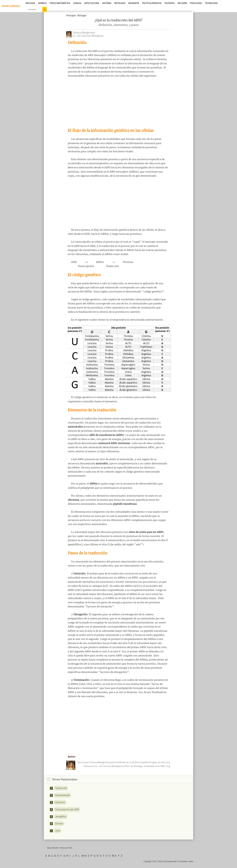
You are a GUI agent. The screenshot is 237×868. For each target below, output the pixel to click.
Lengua (77, 3)
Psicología (196, 3)
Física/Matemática (60, 3)
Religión (182, 3)
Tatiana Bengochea (84, 33)
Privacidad (183, 861)
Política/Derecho (152, 3)
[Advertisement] (118, 103)
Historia (107, 3)
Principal (71, 16)
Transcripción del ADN (67, 810)
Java (58, 831)
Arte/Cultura (92, 3)
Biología (30, 3)
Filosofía (170, 3)
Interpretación (62, 795)
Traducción (61, 788)
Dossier (59, 824)
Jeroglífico (61, 817)
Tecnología (211, 3)
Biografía (134, 3)
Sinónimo (60, 802)
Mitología (120, 3)
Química (42, 3)
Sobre (191, 861)
